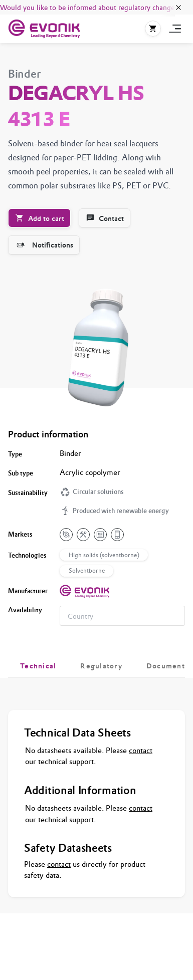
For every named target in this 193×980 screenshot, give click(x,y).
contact (141, 750)
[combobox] (122, 616)
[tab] (38, 666)
